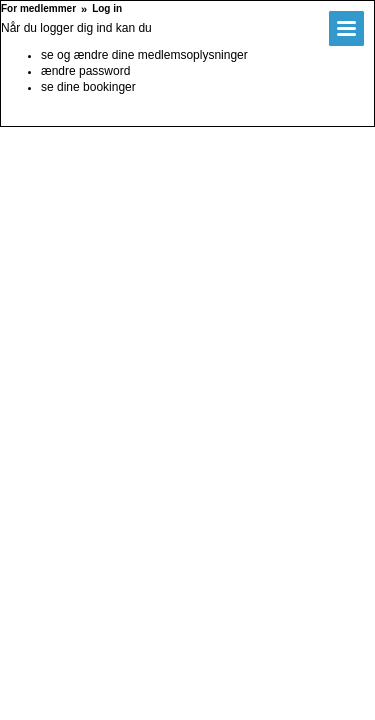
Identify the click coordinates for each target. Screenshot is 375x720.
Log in (107, 8)
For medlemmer (38, 8)
